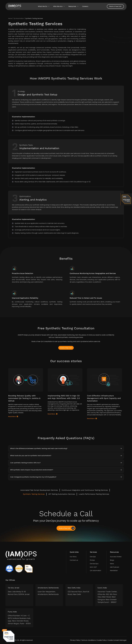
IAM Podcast (115, 567)
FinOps (92, 560)
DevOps (93, 557)
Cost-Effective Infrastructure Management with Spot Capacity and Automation (104, 398)
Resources (74, 6)
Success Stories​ (116, 557)
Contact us (74, 560)
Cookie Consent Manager (117, 640)
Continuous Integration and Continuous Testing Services (85, 490)
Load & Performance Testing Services (94, 494)
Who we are (60, 6)
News (112, 564)
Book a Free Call (115, 6)
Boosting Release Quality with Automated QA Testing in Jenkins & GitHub (24, 398)
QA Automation (96, 571)
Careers (85, 6)
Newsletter (114, 571)
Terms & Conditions (88, 640)
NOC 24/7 (93, 567)
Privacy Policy (75, 640)
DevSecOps (94, 564)
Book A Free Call (67, 528)
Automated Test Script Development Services (39, 490)
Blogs (112, 560)
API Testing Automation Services (62, 494)
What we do (45, 6)
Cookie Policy (102, 640)
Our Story (73, 557)
